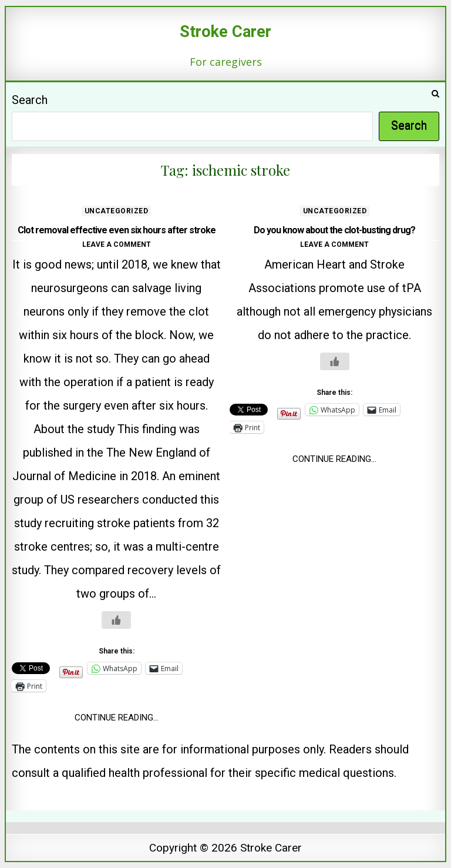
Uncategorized (117, 211)
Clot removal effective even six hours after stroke (117, 230)
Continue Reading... (117, 718)
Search (30, 100)
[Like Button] (116, 620)
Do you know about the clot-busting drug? (334, 230)
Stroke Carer (225, 32)
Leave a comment (117, 244)
